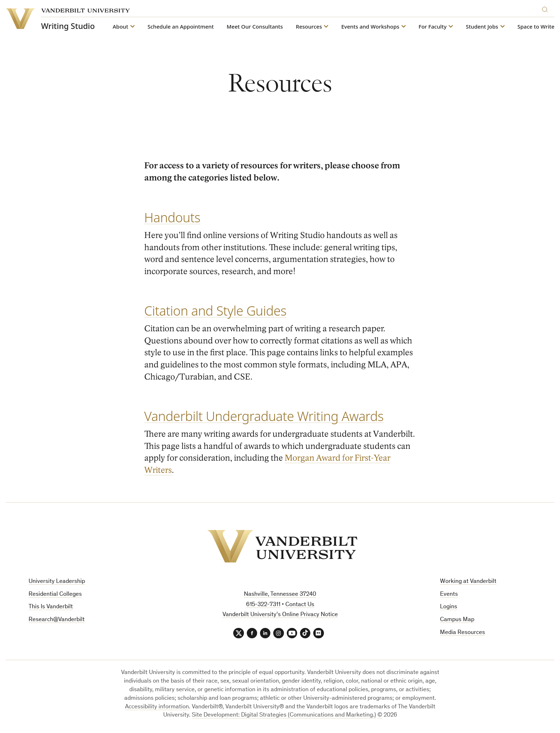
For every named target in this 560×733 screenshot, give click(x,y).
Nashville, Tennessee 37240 (280, 595)
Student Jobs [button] (482, 27)
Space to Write (536, 27)
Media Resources (462, 633)
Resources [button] (309, 27)
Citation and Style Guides (215, 311)
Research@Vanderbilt (57, 620)
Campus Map (457, 620)
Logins (449, 607)
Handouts (172, 217)
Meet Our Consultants (255, 27)
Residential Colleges (55, 595)
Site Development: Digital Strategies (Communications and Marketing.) (284, 716)
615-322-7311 (263, 605)
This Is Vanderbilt (51, 607)
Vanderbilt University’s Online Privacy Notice (280, 615)
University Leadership (57, 582)
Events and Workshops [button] (370, 27)
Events (449, 595)
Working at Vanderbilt (468, 582)
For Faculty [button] (432, 27)
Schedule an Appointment (181, 27)
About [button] (121, 27)
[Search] (546, 8)
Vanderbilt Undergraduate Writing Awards (264, 416)
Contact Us (300, 605)
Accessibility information (157, 707)
